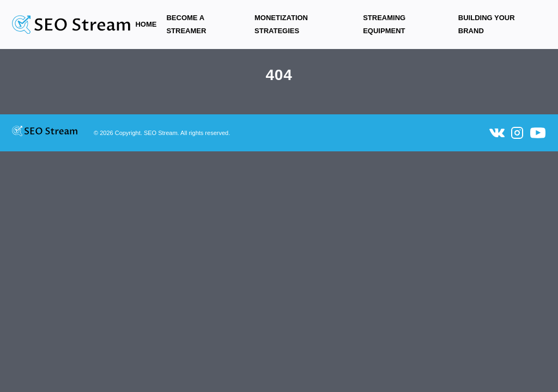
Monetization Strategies (281, 24)
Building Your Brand (487, 24)
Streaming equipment (384, 24)
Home (146, 24)
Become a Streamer (186, 24)
